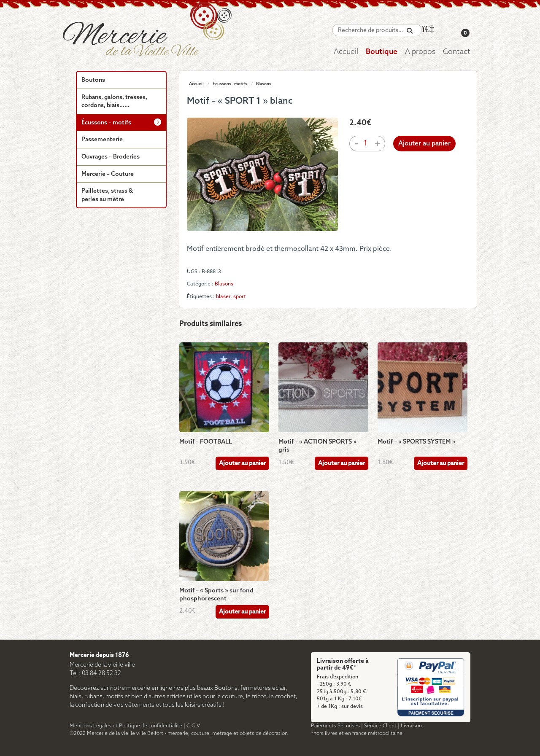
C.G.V (193, 726)
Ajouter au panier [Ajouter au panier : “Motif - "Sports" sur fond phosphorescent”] (242, 612)
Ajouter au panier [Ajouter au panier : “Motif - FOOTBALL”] (242, 464)
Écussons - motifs (230, 84)
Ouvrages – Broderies (111, 157)
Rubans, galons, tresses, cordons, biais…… (114, 102)
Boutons (93, 80)
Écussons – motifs (106, 123)
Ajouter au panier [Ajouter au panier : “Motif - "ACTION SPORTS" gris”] (342, 464)
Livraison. (412, 726)
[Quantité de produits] (366, 144)
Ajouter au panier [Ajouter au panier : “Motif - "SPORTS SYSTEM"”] (441, 464)
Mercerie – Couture (108, 174)
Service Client (380, 726)
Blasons (264, 84)
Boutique (382, 52)
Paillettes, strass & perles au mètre (107, 195)
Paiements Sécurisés (335, 726)
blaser (223, 297)
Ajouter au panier (424, 144)
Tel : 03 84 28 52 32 (95, 674)
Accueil (346, 52)
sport (240, 297)
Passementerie (102, 140)
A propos (420, 52)
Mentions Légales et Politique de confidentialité (126, 726)
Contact (457, 52)
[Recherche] (410, 31)
